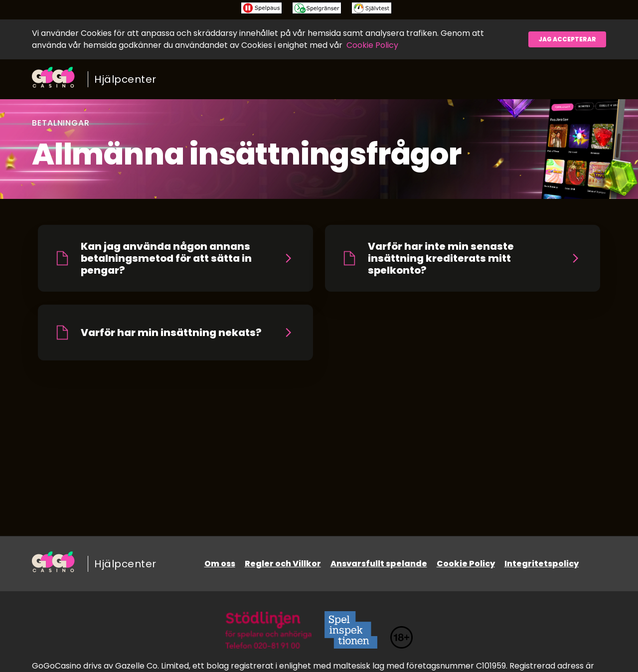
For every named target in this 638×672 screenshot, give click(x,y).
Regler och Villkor (283, 564)
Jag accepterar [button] (567, 39)
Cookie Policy (372, 45)
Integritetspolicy (542, 564)
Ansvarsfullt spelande (379, 564)
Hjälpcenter (125, 79)
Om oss (220, 564)
